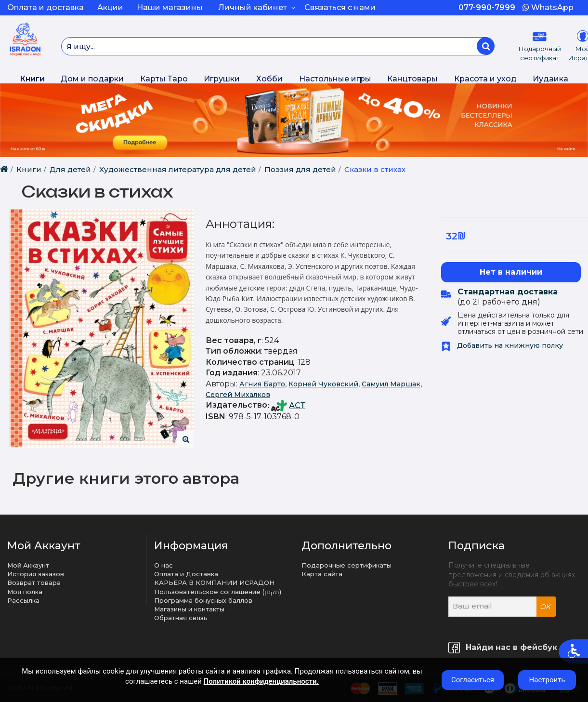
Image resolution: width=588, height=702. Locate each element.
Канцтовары (412, 79)
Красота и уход (485, 79)
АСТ (297, 405)
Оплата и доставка (46, 7)
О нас (163, 565)
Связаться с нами (340, 7)
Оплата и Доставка (186, 574)
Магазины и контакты (189, 609)
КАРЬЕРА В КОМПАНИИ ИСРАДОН (214, 583)
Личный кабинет (257, 7)
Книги (32, 79)
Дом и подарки (92, 79)
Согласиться (473, 680)
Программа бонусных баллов (203, 600)
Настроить (547, 680)
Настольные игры (335, 79)
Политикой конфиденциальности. (261, 681)
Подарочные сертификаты (346, 565)
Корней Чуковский (323, 384)
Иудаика (550, 79)
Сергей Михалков (238, 395)
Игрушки (222, 79)
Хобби (269, 79)
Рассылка (23, 600)
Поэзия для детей (300, 169)
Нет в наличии (511, 272)
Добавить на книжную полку (502, 345)
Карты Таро (164, 79)
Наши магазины (170, 7)
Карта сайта (322, 574)
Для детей (70, 169)
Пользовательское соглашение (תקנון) (218, 592)
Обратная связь (181, 618)
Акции (110, 7)
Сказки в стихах (375, 169)
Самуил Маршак (391, 384)
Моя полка (25, 592)
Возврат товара (34, 583)
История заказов (36, 574)
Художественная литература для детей (178, 169)
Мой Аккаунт (28, 565)
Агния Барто (262, 384)
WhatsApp (548, 7)
